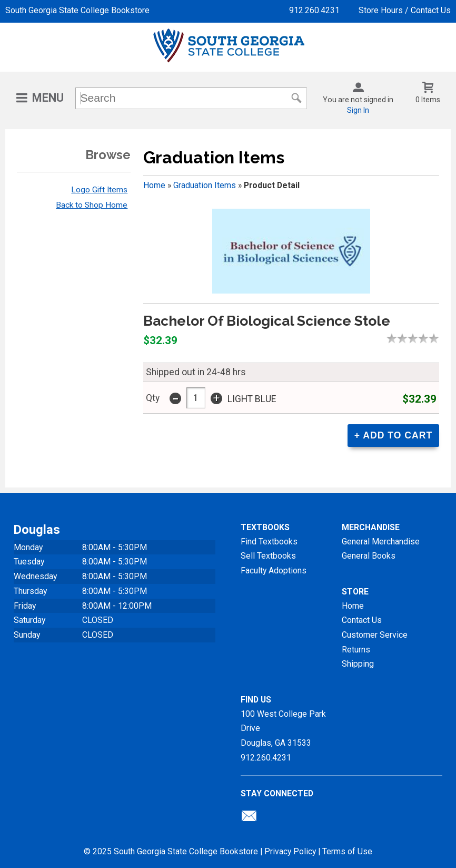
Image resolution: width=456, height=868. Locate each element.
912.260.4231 (314, 10)
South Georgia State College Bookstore (77, 10)
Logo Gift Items (99, 190)
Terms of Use (347, 851)
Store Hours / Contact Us (405, 10)
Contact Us (362, 620)
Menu (48, 98)
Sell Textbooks (268, 556)
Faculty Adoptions (274, 570)
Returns (356, 650)
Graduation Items (205, 185)
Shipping (358, 664)
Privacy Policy (290, 851)
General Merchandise (381, 542)
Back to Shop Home (92, 205)
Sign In (358, 110)
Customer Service (375, 635)
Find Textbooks (269, 542)
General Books (369, 556)
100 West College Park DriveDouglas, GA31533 (283, 728)
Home (154, 185)
